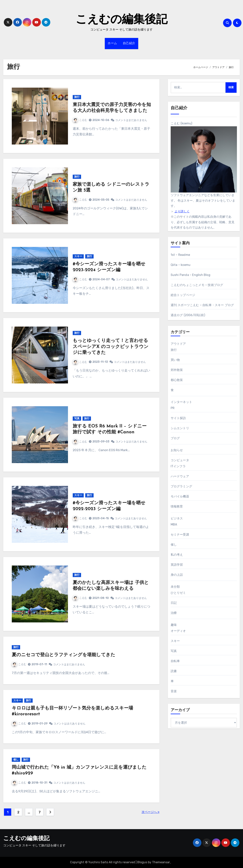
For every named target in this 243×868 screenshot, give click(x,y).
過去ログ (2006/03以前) (188, 315)
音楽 (174, 691)
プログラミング (181, 486)
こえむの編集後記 (121, 20)
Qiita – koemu (181, 265)
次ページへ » (151, 812)
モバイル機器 (180, 496)
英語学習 (177, 565)
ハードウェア (180, 476)
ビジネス (177, 518)
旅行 (77, 97)
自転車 (175, 661)
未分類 (175, 587)
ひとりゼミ (178, 593)
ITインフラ (178, 466)
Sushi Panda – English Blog (191, 275)
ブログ (175, 438)
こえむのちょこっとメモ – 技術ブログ (197, 285)
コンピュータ (180, 460)
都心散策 (177, 380)
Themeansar (161, 862)
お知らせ (177, 450)
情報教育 (177, 506)
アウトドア (178, 344)
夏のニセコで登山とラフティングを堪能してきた (64, 655)
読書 (174, 671)
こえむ (80, 120)
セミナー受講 (180, 535)
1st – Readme (180, 255)
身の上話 (177, 575)
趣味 (174, 625)
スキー (78, 256)
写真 (77, 418)
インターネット (181, 402)
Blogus (142, 862)
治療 (174, 613)
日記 (174, 603)
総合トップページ (183, 295)
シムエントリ (180, 428)
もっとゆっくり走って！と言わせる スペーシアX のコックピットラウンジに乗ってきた (111, 347)
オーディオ (178, 631)
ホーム (112, 43)
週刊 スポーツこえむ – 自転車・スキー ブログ (202, 305)
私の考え (177, 555)
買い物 (175, 360)
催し (16, 760)
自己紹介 (129, 43)
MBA (174, 524)
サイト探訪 (178, 418)
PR (173, 408)
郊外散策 (177, 370)
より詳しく (182, 211)
